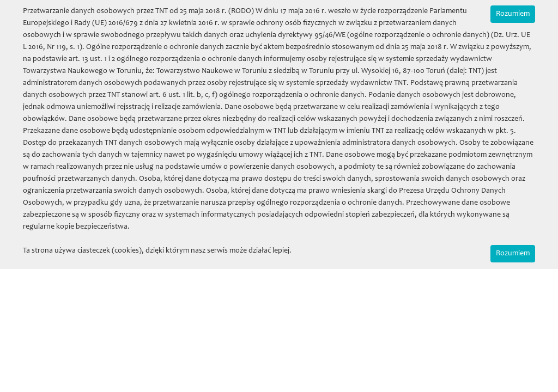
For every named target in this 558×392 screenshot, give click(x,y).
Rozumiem (513, 14)
